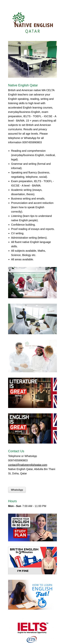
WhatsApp (17, 490)
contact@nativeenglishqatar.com (28, 465)
